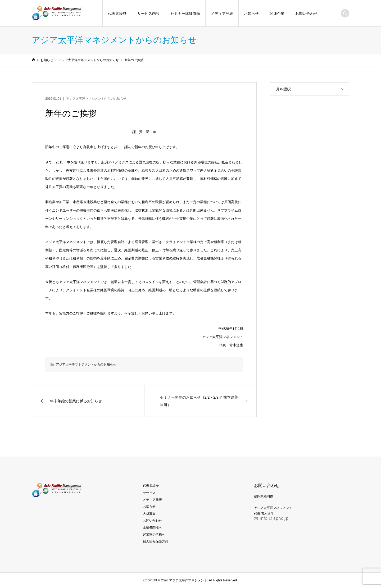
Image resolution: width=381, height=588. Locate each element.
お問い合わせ (306, 13)
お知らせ (251, 13)
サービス (149, 493)
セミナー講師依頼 (185, 13)
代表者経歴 (117, 13)
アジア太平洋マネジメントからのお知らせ (96, 99)
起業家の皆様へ (154, 535)
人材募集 (149, 514)
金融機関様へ (152, 527)
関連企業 (277, 13)
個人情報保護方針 (156, 541)
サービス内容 (148, 13)
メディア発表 (222, 13)
